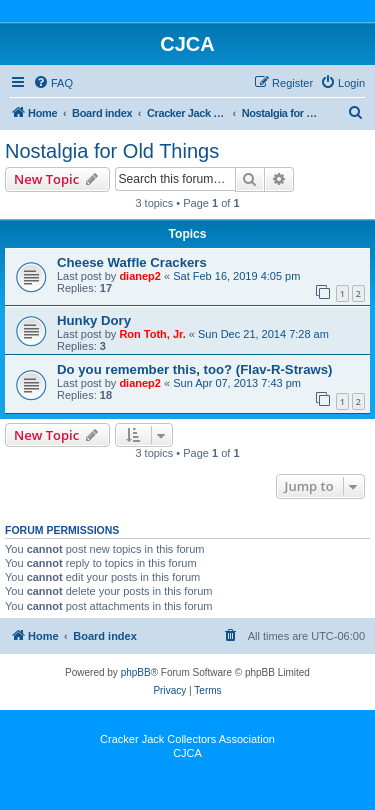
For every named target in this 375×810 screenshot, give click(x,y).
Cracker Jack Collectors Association (187, 739)
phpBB (136, 672)
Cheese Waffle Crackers (132, 262)
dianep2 (140, 276)
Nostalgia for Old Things (112, 151)
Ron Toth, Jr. (152, 334)
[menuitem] (53, 83)
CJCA (187, 753)
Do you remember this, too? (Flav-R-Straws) (195, 369)
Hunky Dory (94, 320)
